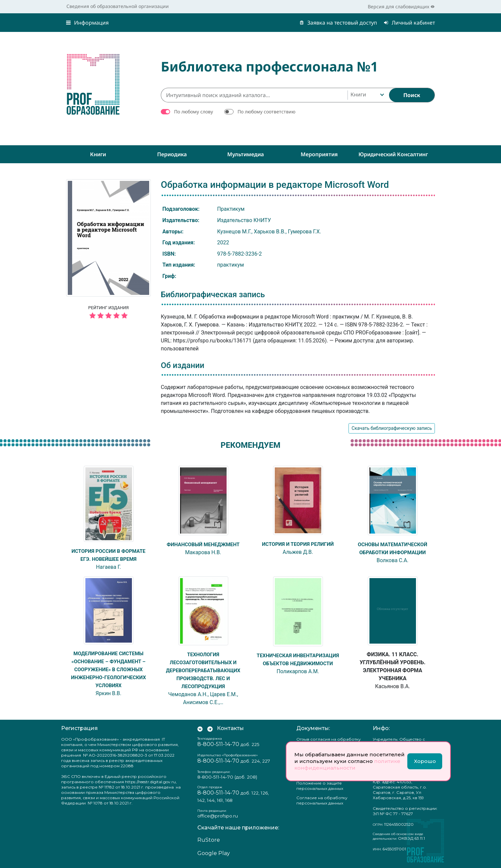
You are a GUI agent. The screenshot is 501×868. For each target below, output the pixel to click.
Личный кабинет (409, 23)
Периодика (172, 154)
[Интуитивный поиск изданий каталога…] (254, 95)
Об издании (183, 365)
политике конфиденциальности (347, 764)
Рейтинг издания (108, 313)
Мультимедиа (246, 154)
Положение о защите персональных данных (320, 786)
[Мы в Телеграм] (210, 728)
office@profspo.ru (218, 816)
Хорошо (425, 761)
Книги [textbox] (358, 94)
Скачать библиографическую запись (392, 428)
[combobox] (367, 95)
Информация (87, 23)
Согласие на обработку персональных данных (322, 800)
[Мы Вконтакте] (200, 728)
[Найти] (412, 95)
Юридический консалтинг (393, 154)
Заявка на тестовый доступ (338, 23)
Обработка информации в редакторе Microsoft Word (275, 185)
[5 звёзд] (108, 316)
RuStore (209, 840)
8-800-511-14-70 (218, 744)
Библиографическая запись (213, 295)
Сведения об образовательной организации (118, 6)
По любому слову (194, 112)
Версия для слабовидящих (401, 6)
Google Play (214, 853)
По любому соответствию (266, 112)
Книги (98, 154)
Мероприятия (319, 154)
